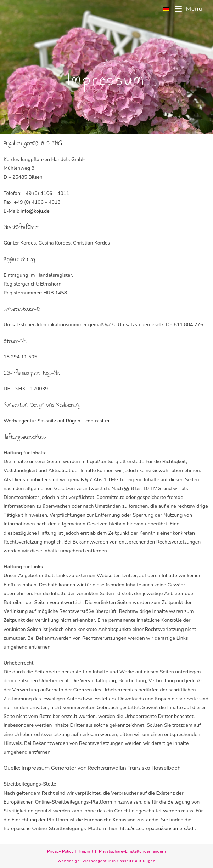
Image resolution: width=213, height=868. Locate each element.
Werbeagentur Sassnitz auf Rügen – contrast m (56, 421)
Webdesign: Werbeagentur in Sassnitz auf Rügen (106, 861)
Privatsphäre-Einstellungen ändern (132, 851)
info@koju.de (35, 211)
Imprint (86, 851)
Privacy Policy (60, 851)
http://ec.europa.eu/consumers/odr (157, 829)
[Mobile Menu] (186, 9)
